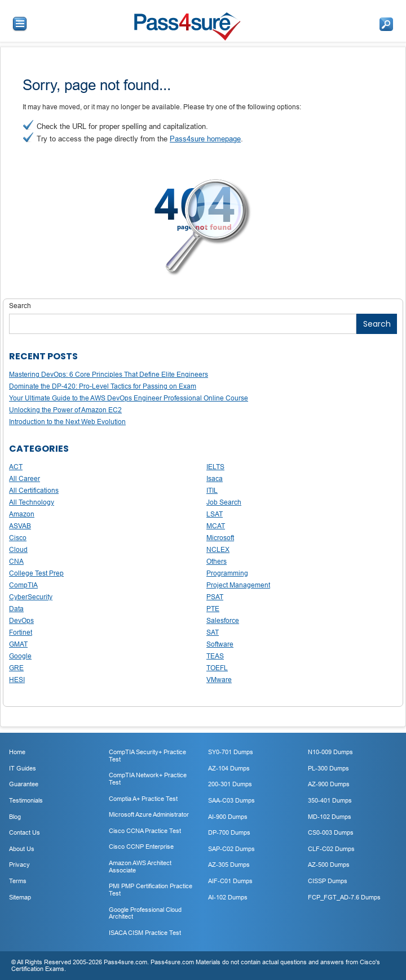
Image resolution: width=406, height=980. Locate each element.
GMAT (18, 644)
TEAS (215, 656)
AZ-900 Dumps (329, 784)
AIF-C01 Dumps (230, 881)
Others (217, 561)
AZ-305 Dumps (229, 865)
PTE (213, 609)
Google (20, 656)
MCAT (216, 526)
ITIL (212, 490)
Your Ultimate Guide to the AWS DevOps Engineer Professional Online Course (129, 398)
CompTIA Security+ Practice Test (147, 756)
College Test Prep (36, 573)
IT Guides (23, 768)
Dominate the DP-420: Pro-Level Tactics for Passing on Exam (103, 386)
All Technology (32, 502)
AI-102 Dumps (228, 897)
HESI (17, 680)
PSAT (215, 597)
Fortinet (21, 632)
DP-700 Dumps (229, 832)
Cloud (18, 549)
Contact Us (25, 832)
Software (220, 644)
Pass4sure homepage (205, 139)
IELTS (215, 467)
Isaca (215, 478)
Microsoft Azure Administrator (149, 814)
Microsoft (220, 538)
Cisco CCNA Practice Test (145, 831)
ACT (16, 467)
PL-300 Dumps (328, 768)
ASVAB (20, 526)
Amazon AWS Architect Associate (140, 867)
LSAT (215, 514)
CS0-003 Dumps (331, 832)
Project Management (238, 585)
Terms (18, 881)
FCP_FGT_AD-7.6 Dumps (344, 897)
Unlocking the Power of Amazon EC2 (65, 410)
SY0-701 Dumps (231, 752)
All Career (25, 478)
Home (17, 752)
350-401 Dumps (330, 800)
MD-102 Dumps (330, 817)
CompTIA (23, 585)
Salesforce (223, 620)
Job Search (224, 502)
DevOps (21, 620)
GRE (16, 668)
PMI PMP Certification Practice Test (151, 890)
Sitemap (20, 897)
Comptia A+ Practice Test (143, 799)
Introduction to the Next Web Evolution (67, 422)
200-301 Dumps (230, 784)
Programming (227, 573)
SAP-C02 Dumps (231, 849)
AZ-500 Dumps (329, 865)
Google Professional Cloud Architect (145, 913)
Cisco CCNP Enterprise (141, 847)
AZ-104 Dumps (229, 768)
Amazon (22, 514)
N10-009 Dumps (330, 752)
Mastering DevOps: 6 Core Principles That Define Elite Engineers (109, 374)
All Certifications (34, 490)
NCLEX (218, 549)
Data (16, 609)
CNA (16, 561)
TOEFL (217, 668)
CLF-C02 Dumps (331, 849)
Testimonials (26, 800)
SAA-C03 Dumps (231, 800)
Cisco (18, 538)
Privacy (19, 865)
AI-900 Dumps (228, 817)
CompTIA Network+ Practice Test (148, 779)
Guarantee (24, 784)
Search (20, 306)
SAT (213, 632)
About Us (22, 849)
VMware (219, 680)
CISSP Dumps (328, 881)
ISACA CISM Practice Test (145, 933)
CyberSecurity (31, 597)
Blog (15, 817)
